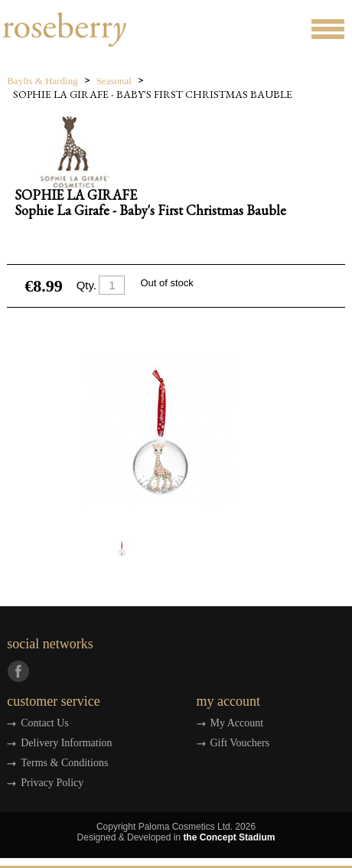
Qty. (86, 285)
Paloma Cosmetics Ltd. (186, 827)
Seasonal (114, 81)
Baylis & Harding (42, 81)
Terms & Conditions (64, 763)
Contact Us (45, 723)
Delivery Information (66, 743)
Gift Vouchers (240, 743)
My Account (237, 723)
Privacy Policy (52, 783)
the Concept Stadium (229, 837)
